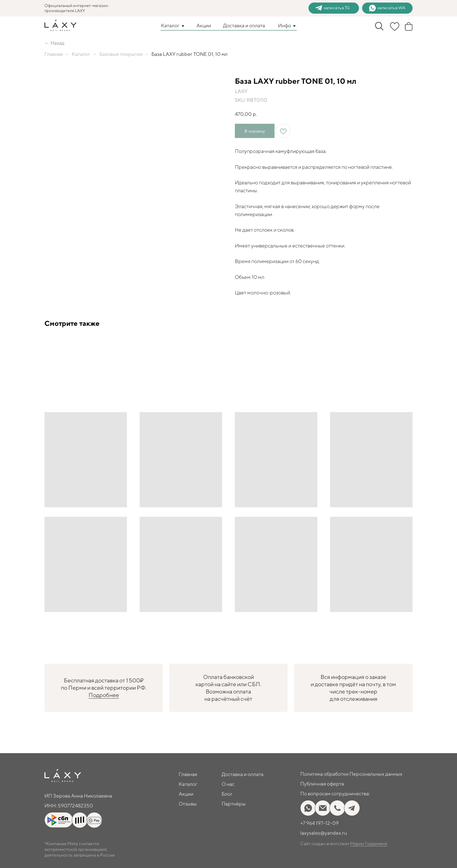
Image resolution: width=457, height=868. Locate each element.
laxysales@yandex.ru (324, 833)
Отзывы (188, 804)
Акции (204, 26)
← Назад (54, 43)
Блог (227, 794)
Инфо (285, 26)
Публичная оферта (322, 784)
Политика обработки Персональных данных (351, 774)
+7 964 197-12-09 (319, 823)
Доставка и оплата (244, 26)
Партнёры (234, 804)
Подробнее (104, 695)
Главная (54, 54)
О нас (228, 784)
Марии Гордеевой (369, 844)
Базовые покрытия (121, 54)
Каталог (170, 26)
